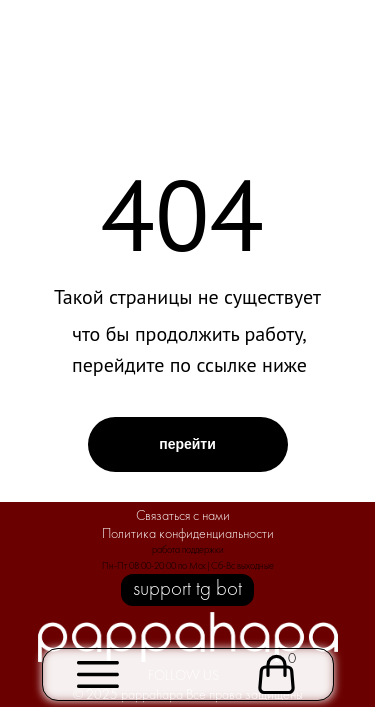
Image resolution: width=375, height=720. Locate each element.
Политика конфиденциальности (188, 534)
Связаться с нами (183, 516)
